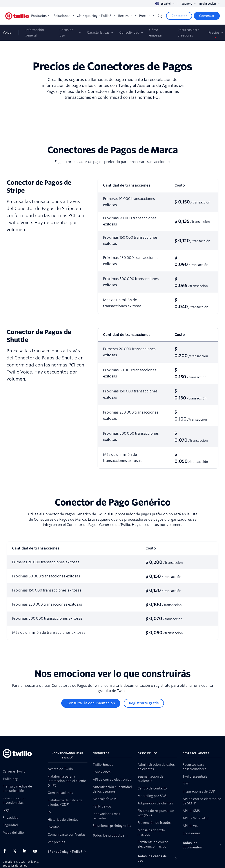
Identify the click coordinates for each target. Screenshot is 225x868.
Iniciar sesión (210, 4)
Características (98, 33)
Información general (35, 33)
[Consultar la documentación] (91, 703)
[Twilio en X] (16, 851)
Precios (146, 16)
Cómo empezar (156, 33)
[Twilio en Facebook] (6, 851)
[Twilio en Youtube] (36, 851)
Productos (41, 16)
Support (189, 4)
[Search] (160, 16)
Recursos (127, 16)
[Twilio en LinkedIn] (26, 851)
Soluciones (64, 16)
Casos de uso (66, 33)
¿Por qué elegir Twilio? (96, 16)
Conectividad (129, 33)
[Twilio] (17, 16)
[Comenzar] (207, 16)
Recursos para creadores (189, 33)
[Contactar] (179, 16)
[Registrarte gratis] (144, 703)
